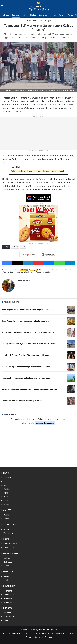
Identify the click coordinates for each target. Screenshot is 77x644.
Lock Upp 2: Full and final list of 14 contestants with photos (26, 355)
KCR (23, 247)
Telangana (16, 15)
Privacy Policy (69, 633)
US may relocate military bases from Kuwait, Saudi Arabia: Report (29, 343)
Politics (10, 272)
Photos (70, 15)
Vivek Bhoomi (12, 38)
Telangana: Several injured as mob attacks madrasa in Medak (38, 171)
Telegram (34, 270)
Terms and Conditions (34, 636)
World (6, 492)
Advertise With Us (46, 633)
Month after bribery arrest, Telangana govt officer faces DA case (28, 332)
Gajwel (15, 247)
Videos (6, 518)
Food (6, 580)
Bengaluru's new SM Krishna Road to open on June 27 (24, 400)
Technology (8, 533)
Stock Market (9, 616)
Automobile (8, 620)
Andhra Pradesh (10, 594)
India (24, 15)
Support (58, 633)
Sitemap (48, 636)
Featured (7, 477)
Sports (54, 15)
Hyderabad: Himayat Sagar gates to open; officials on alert (26, 377)
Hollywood (8, 561)
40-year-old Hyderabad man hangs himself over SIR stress (26, 366)
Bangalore (8, 602)
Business (62, 15)
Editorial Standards (19, 633)
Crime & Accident (11, 547)
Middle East (32, 15)
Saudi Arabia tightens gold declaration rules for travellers (25, 320)
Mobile (6, 529)
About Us (6, 633)
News (40, 21)
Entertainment (44, 15)
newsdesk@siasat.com (45, 422)
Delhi (6, 485)
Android (39, 272)
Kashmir (7, 500)
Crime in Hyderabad (12, 543)
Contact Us (33, 633)
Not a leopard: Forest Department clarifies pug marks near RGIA (28, 309)
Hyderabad (6, 15)
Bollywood (8, 557)
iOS (48, 272)
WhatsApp (24, 270)
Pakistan (7, 496)
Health (6, 576)
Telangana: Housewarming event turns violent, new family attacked (29, 389)
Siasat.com (31, 21)
